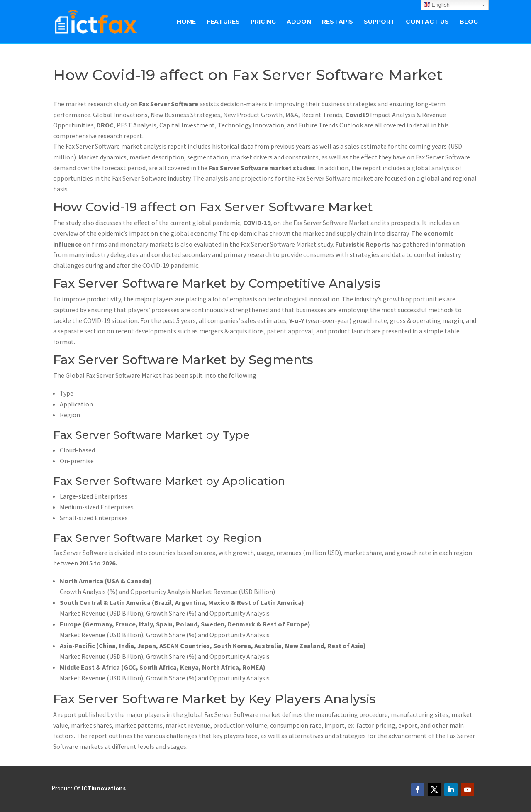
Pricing (263, 22)
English (437, 5)
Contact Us (427, 22)
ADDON (299, 22)
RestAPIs (337, 22)
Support (379, 22)
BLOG (469, 22)
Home (186, 22)
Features (223, 22)
